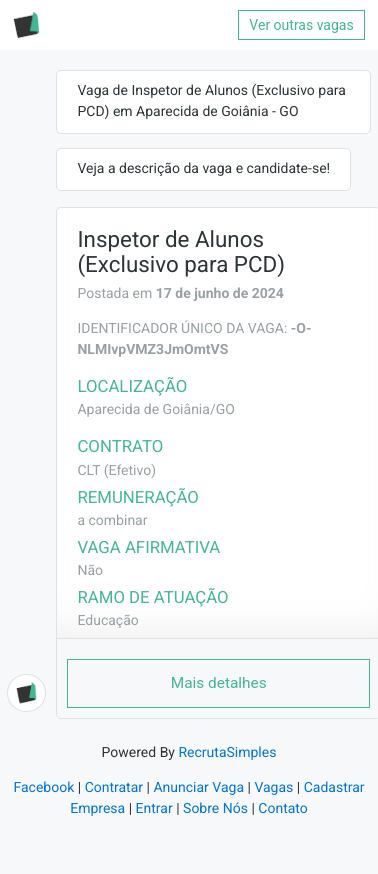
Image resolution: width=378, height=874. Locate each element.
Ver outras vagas (301, 25)
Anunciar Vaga (198, 788)
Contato (282, 809)
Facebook (43, 788)
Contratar (114, 788)
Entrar (154, 809)
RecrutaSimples (227, 753)
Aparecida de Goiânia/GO (155, 410)
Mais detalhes (219, 683)
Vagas (273, 788)
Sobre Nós (215, 809)
